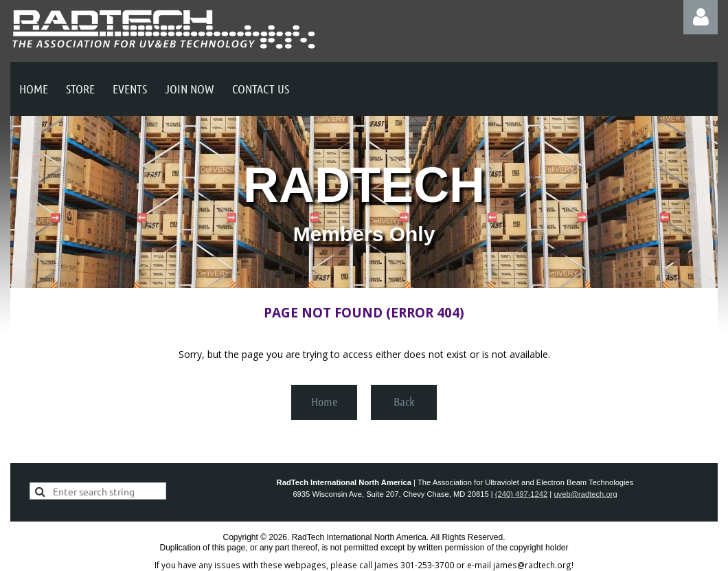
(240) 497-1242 (522, 494)
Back (404, 401)
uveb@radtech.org (585, 494)
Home (325, 401)
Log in (701, 17)
